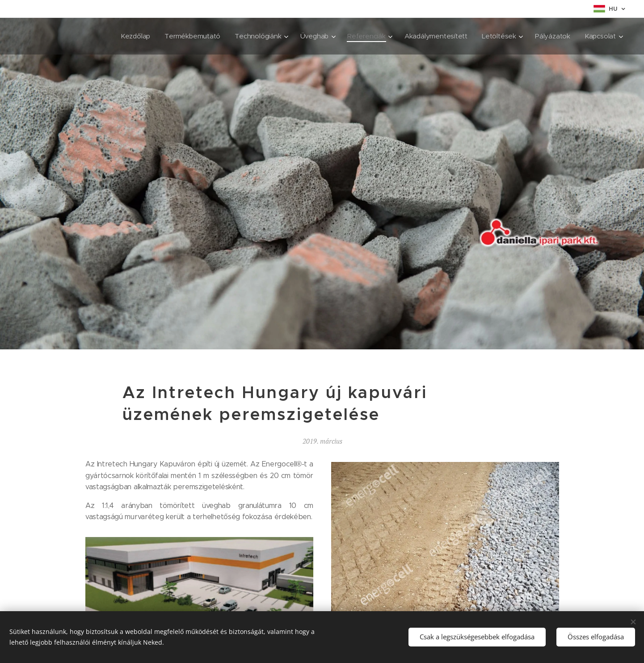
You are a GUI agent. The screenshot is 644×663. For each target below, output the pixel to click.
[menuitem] (129, 36)
